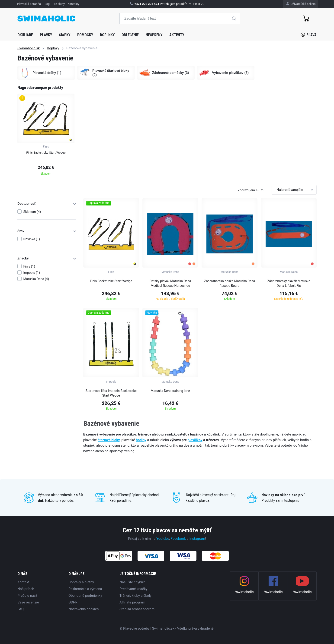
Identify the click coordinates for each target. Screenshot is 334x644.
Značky (47, 258)
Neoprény (154, 35)
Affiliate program (132, 602)
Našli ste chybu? (132, 582)
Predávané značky (133, 589)
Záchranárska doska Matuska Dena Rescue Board (230, 283)
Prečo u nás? (27, 596)
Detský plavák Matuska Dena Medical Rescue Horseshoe (170, 283)
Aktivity (177, 35)
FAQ (21, 609)
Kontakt (23, 582)
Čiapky (65, 35)
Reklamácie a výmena (85, 589)
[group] (46, 136)
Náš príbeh (26, 589)
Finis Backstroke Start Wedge (111, 281)
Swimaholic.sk (29, 48)
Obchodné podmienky (85, 596)
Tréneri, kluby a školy (135, 596)
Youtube (163, 539)
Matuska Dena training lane (170, 391)
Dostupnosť (47, 204)
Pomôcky (85, 35)
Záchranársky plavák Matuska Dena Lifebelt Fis (289, 283)
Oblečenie (130, 35)
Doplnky (107, 35)
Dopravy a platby (81, 582)
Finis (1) (29, 266)
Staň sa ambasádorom (137, 609)
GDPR (73, 602)
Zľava (309, 35)
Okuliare (25, 35)
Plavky (46, 35)
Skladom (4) (32, 212)
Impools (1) (32, 273)
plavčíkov (195, 440)
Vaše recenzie (28, 602)
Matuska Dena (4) (36, 279)
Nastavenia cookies (83, 609)
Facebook (178, 539)
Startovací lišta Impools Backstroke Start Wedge (111, 393)
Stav (47, 231)
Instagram (197, 539)
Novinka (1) (32, 239)
